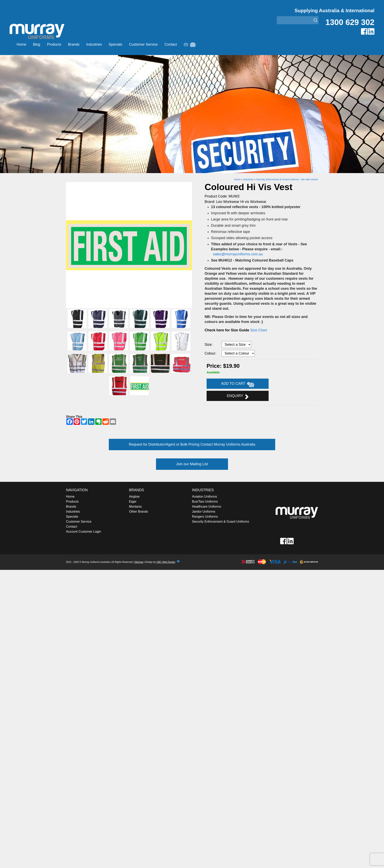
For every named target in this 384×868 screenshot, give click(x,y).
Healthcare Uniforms (207, 507)
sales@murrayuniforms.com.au (238, 254)
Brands (74, 44)
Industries (94, 44)
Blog (37, 44)
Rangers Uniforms (205, 517)
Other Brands (138, 512)
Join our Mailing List (192, 464)
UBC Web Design (166, 562)
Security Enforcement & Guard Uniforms (220, 522)
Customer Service (143, 44)
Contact (171, 44)
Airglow (134, 497)
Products (54, 44)
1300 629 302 (350, 22)
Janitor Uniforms (204, 512)
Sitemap (139, 562)
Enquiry (237, 396)
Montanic (135, 507)
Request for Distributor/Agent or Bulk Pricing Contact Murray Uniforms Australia (192, 444)
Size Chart (259, 330)
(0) (190, 44)
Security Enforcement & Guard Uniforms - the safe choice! (287, 179)
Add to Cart (238, 384)
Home (21, 44)
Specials (115, 44)
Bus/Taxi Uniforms (205, 502)
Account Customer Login (83, 532)
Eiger (133, 502)
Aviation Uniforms (204, 497)
